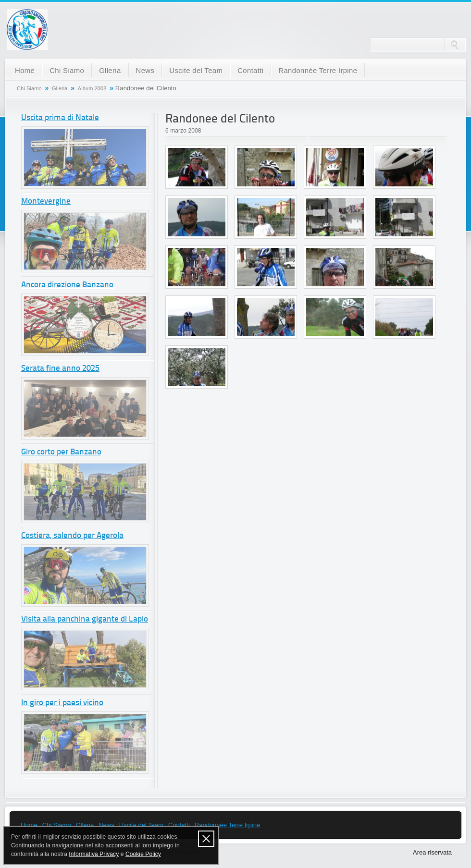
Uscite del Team (196, 70)
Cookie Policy (143, 854)
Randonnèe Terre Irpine (318, 70)
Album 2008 (92, 88)
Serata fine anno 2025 (60, 369)
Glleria (110, 70)
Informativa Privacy (94, 854)
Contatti (250, 70)
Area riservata (432, 852)
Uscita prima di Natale (60, 118)
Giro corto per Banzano (61, 452)
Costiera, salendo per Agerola (72, 536)
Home (25, 70)
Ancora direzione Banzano (67, 285)
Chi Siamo (67, 70)
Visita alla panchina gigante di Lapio (85, 619)
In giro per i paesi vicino (62, 703)
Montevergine (46, 202)
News (145, 70)
